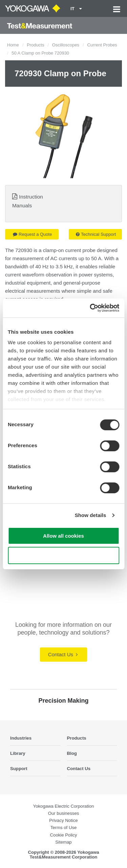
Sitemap (63, 842)
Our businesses (64, 813)
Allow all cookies (63, 536)
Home (13, 45)
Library (18, 753)
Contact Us (63, 654)
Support (19, 769)
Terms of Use (64, 828)
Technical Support (96, 234)
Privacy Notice (63, 820)
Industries (21, 738)
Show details (91, 515)
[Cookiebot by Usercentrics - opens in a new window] (90, 308)
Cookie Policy (64, 835)
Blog (72, 753)
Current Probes (102, 45)
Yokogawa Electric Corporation (64, 806)
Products (35, 45)
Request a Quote (32, 234)
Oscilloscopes (66, 45)
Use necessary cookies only (63, 555)
